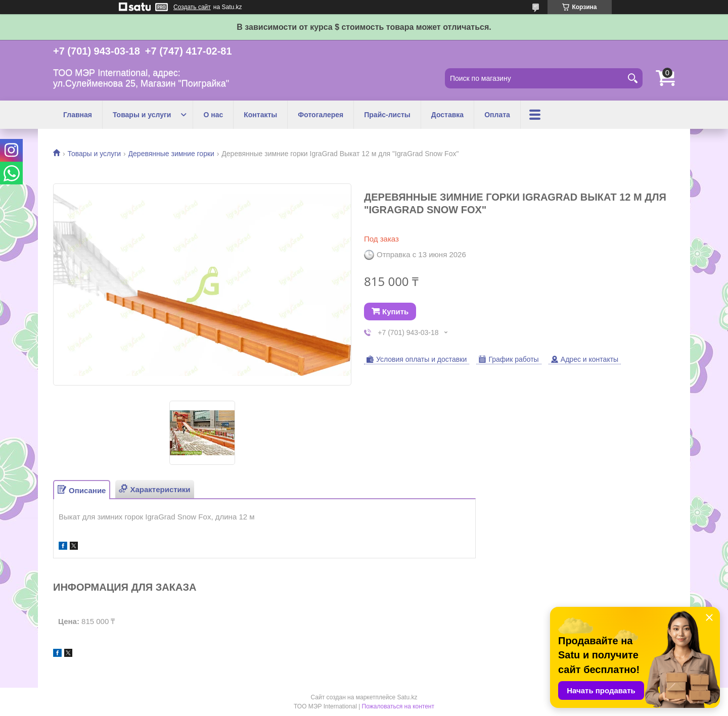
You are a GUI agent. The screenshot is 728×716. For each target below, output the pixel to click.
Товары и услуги (142, 115)
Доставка (447, 115)
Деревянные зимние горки (171, 154)
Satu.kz (407, 697)
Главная (78, 115)
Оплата (497, 115)
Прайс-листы (387, 115)
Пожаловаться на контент (398, 706)
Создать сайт (192, 7)
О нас (213, 115)
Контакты (260, 115)
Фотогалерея (321, 115)
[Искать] (632, 78)
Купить (395, 312)
